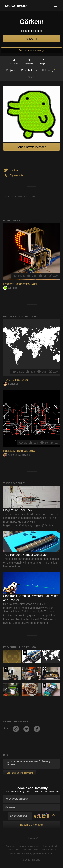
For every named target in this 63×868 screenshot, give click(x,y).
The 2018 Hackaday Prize (44, 669)
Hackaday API (49, 850)
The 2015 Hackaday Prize (6, 669)
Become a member (32, 825)
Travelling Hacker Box (16, 380)
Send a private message (32, 50)
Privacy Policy (31, 850)
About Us (10, 846)
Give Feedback (50, 846)
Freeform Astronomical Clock (20, 284)
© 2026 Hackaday (32, 860)
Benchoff (11, 384)
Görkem (10, 288)
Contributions (30, 70)
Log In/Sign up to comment (20, 773)
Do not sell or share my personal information (32, 853)
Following (49, 70)
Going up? (31, 838)
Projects (12, 70)
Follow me (32, 39)
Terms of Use (14, 850)
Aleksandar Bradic (17, 455)
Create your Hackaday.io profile (18, 792)
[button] (56, 6)
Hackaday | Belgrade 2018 (19, 451)
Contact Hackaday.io (29, 846)
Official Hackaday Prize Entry (25, 652)
